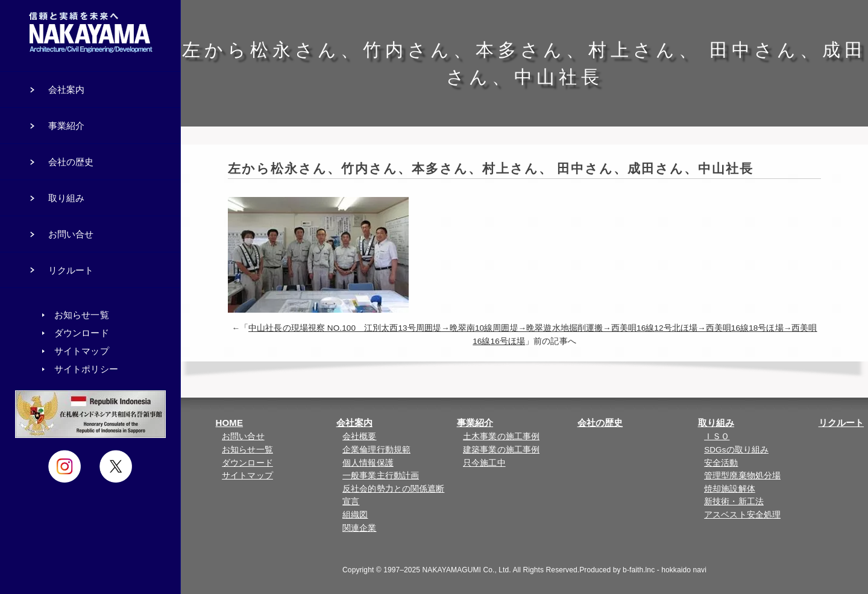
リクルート (841, 423)
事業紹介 (475, 423)
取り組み (716, 423)
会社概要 (359, 436)
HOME (229, 423)
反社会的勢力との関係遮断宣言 (393, 496)
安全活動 (721, 463)
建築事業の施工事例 (501, 450)
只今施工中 (484, 463)
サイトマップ (247, 476)
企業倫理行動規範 (376, 450)
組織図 (355, 515)
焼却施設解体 (730, 489)
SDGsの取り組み (736, 450)
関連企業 (359, 528)
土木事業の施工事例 (501, 436)
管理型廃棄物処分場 (742, 476)
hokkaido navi (684, 570)
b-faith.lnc (639, 570)
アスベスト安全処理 (742, 515)
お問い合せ (243, 436)
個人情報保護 (368, 463)
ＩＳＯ (717, 436)
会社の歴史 (600, 423)
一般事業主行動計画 (381, 476)
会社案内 (354, 423)
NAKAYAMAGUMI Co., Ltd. (467, 570)
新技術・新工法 (734, 502)
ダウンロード (247, 463)
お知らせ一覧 (247, 450)
